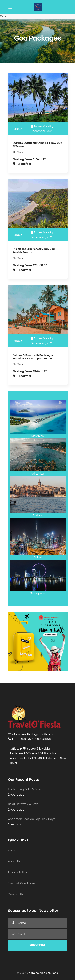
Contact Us (16, 894)
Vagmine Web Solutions (42, 973)
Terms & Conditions (22, 883)
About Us (14, 861)
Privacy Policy (17, 872)
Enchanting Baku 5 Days (25, 789)
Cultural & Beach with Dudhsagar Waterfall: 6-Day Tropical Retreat (33, 357)
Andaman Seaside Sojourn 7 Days (31, 819)
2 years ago (16, 795)
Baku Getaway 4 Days (23, 804)
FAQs (11, 850)
